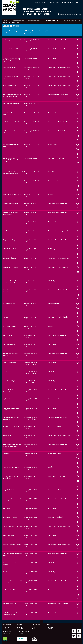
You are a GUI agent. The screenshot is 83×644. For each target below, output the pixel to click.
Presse (64, 2)
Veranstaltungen (51, 20)
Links (34, 628)
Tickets (52, 2)
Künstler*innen (18, 20)
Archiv (58, 2)
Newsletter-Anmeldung (7, 632)
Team (48, 624)
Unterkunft (36, 624)
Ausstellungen (34, 20)
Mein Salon (7, 624)
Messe (5, 20)
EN (80, 14)
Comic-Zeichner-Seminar (23, 632)
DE (77, 14)
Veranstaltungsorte (41, 2)
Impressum (50, 628)
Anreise (20, 624)
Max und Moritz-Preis (72, 20)
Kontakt (6, 628)
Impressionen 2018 (74, 2)
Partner (20, 628)
